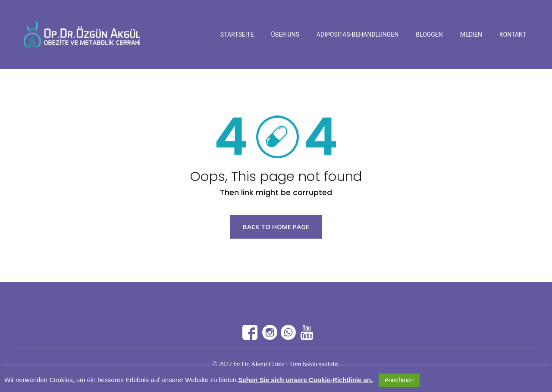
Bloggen (429, 34)
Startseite (237, 34)
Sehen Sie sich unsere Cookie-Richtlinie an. (305, 380)
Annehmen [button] (399, 380)
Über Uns (285, 34)
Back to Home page (276, 227)
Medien (471, 34)
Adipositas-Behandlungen (358, 34)
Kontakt (513, 34)
